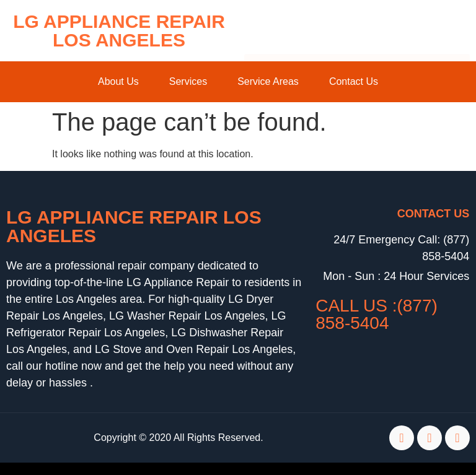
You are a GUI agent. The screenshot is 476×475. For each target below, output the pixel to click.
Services (188, 81)
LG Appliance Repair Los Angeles (119, 31)
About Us (118, 81)
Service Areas (268, 81)
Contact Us (354, 81)
